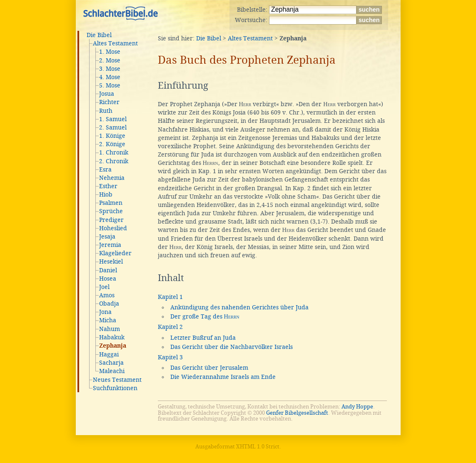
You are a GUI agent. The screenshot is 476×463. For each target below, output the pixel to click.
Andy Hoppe (357, 407)
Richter (109, 102)
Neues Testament (117, 380)
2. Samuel (113, 127)
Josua (107, 94)
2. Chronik (114, 161)
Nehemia (112, 178)
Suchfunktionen (115, 388)
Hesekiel (111, 261)
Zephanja (113, 346)
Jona (105, 312)
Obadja (109, 304)
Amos (107, 295)
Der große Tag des (205, 316)
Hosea (108, 279)
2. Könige (112, 144)
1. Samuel (113, 119)
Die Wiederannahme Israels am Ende (223, 377)
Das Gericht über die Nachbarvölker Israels (232, 347)
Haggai (109, 354)
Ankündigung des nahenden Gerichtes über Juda (239, 307)
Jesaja (107, 236)
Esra (105, 169)
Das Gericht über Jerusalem (209, 368)
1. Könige (112, 136)
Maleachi (112, 371)
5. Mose (110, 85)
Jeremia (110, 245)
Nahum (110, 329)
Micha (108, 320)
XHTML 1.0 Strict (258, 447)
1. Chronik (114, 152)
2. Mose (110, 60)
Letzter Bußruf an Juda (203, 338)
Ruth (106, 111)
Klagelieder (115, 253)
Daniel (108, 270)
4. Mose (110, 77)
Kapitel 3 (170, 357)
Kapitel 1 (170, 297)
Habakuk (112, 337)
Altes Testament (115, 43)
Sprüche (111, 211)
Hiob (106, 194)
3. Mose (110, 69)
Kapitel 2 (170, 327)
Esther (108, 186)
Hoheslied (113, 228)
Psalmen (111, 203)
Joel (104, 287)
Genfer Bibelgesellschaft (297, 413)
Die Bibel (99, 35)
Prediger (111, 220)
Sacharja (111, 363)
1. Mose (110, 52)
